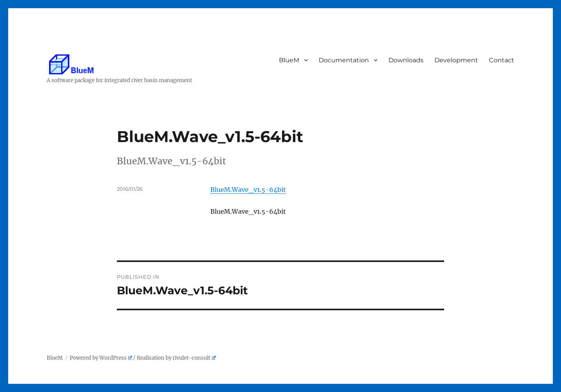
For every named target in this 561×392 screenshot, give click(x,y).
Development (457, 60)
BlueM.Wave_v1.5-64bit (248, 190)
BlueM (289, 60)
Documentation (344, 60)
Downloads (406, 60)
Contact (502, 60)
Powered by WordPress (101, 358)
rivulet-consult (194, 358)
